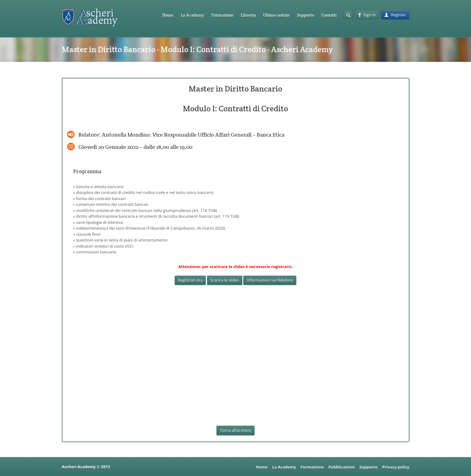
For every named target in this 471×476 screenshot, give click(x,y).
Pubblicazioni (342, 467)
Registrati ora (190, 280)
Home (168, 15)
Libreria (248, 15)
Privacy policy (396, 467)
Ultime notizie (276, 15)
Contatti (329, 15)
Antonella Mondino (126, 135)
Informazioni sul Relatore (270, 280)
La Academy (192, 15)
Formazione (222, 15)
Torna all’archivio (235, 430)
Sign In (367, 15)
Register (395, 15)
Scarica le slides (225, 280)
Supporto (305, 15)
